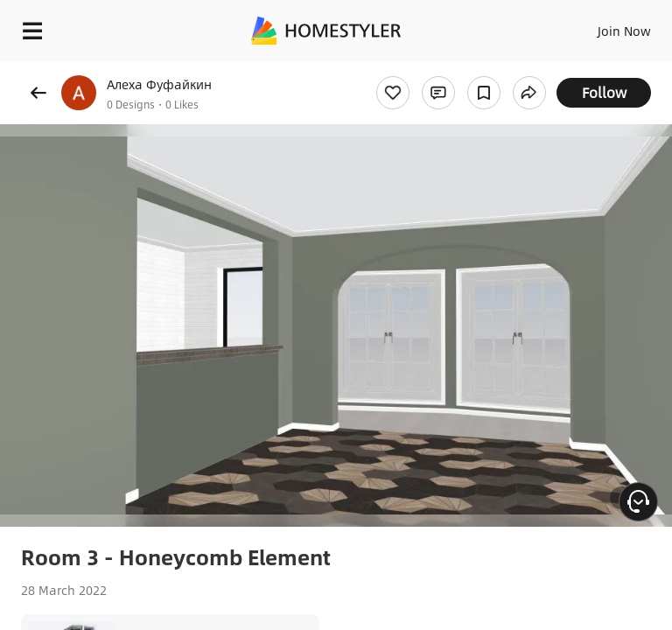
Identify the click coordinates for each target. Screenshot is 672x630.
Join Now (624, 31)
